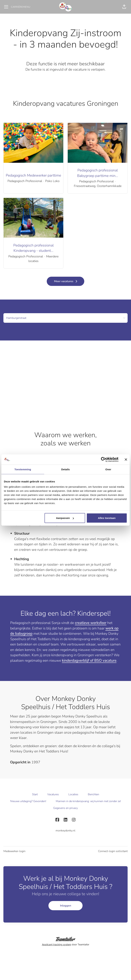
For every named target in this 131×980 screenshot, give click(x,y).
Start (35, 794)
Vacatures (53, 794)
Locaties (73, 794)
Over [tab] (108, 469)
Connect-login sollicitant (113, 851)
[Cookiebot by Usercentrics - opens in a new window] (103, 459)
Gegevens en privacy (65, 808)
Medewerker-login (14, 851)
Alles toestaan (107, 518)
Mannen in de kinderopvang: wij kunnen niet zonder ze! (88, 801)
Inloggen (66, 906)
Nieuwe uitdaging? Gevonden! (28, 801)
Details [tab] (65, 469)
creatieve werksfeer (91, 623)
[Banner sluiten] (126, 459)
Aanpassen (65, 518)
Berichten (93, 794)
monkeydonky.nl (65, 831)
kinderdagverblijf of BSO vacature (89, 660)
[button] (124, 7)
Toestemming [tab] (23, 469)
